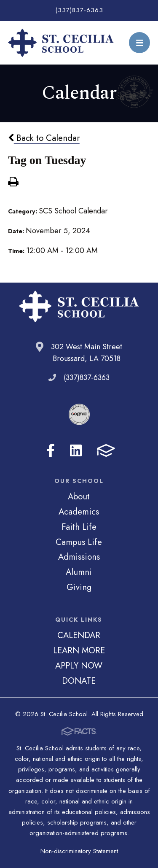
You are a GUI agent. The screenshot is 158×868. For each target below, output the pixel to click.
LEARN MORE (79, 650)
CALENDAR (79, 635)
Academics (79, 512)
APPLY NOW (79, 666)
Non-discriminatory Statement (79, 851)
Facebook (51, 450)
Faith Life (79, 527)
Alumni (79, 572)
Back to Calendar (44, 138)
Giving (79, 587)
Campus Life (79, 542)
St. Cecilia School (61, 43)
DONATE (79, 681)
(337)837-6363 (79, 10)
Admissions (79, 557)
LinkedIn (76, 450)
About (79, 496)
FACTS (106, 450)
